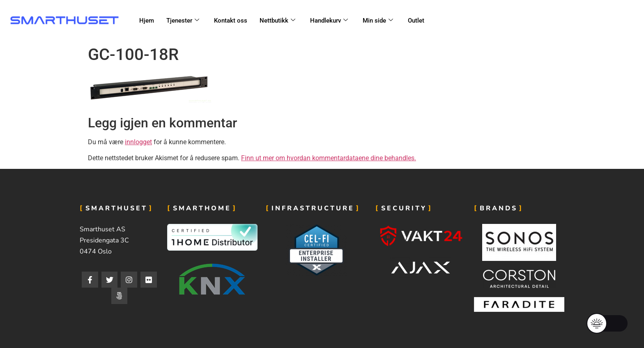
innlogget (138, 142)
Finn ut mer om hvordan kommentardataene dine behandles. (329, 158)
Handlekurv (329, 21)
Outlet (416, 21)
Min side (378, 21)
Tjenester (183, 21)
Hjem (147, 21)
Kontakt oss (231, 21)
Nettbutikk (277, 21)
